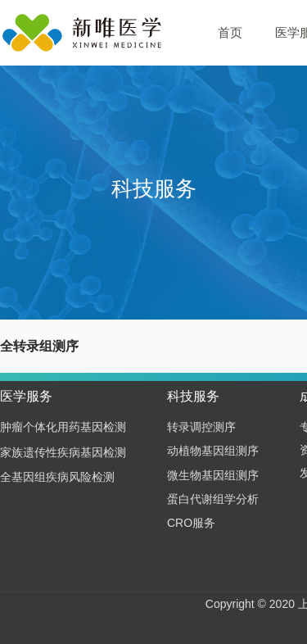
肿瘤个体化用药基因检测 (63, 427)
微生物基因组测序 (213, 475)
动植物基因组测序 (213, 451)
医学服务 (26, 396)
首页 (230, 32)
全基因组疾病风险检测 (57, 477)
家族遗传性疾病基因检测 (63, 452)
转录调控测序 (201, 427)
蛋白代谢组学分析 (213, 499)
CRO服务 (191, 523)
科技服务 (193, 396)
